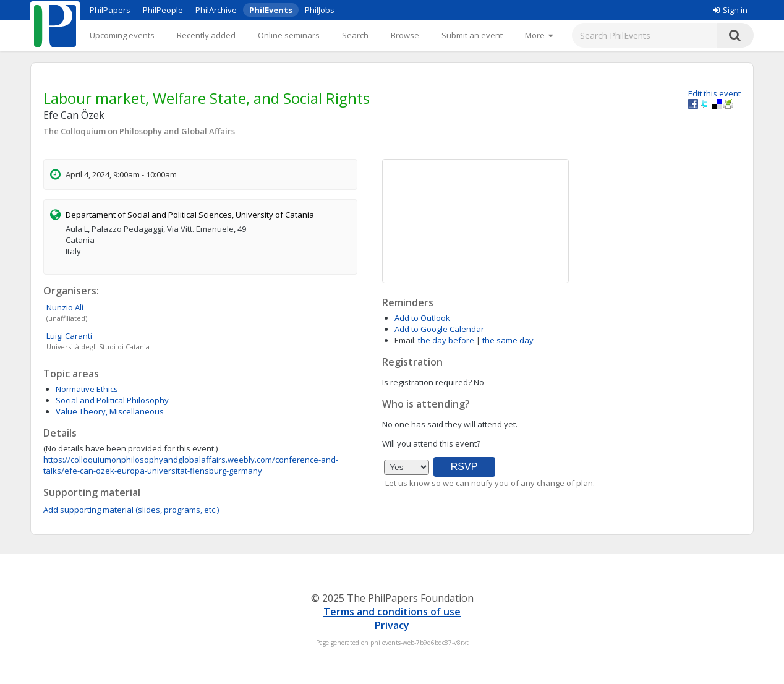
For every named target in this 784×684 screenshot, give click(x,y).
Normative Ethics (87, 389)
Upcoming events (122, 35)
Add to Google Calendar (439, 329)
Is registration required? (427, 382)
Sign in (730, 10)
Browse (405, 35)
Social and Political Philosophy (112, 400)
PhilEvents (271, 10)
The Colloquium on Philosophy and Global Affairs (139, 131)
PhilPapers (110, 10)
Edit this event (714, 93)
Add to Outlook (422, 318)
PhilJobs (320, 10)
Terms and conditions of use (392, 612)
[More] (539, 35)
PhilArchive (216, 10)
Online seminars (289, 35)
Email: (405, 340)
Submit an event (472, 35)
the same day (508, 340)
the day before (446, 340)
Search (355, 35)
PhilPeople (163, 10)
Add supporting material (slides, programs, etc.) (131, 510)
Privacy (392, 625)
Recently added (206, 35)
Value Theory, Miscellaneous (110, 411)
